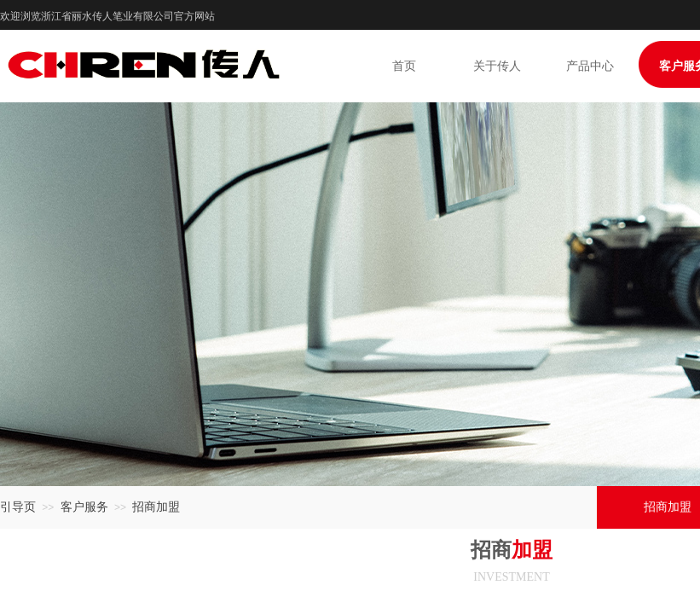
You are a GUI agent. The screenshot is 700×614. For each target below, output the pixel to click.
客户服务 (84, 507)
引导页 (18, 507)
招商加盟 (156, 507)
